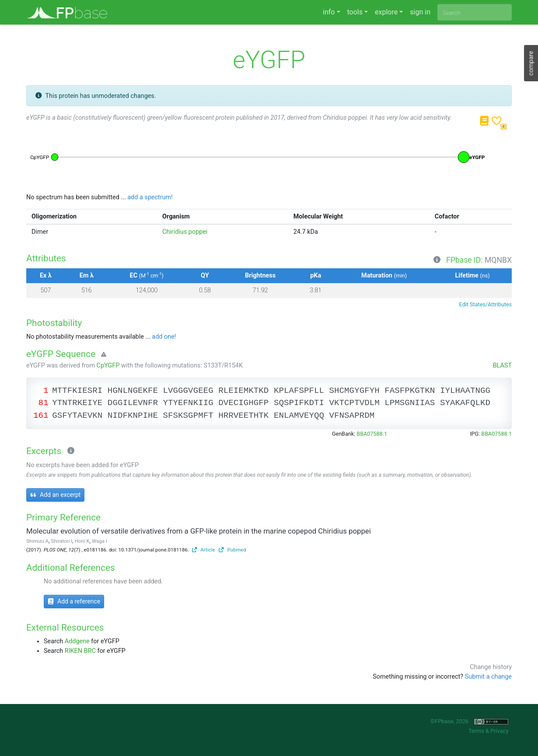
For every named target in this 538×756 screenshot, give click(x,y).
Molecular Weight (318, 217)
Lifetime (473, 276)
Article (204, 550)
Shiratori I (61, 541)
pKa (316, 276)
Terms (476, 731)
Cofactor (447, 217)
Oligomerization (54, 217)
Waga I (100, 541)
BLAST (502, 366)
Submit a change (488, 677)
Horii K (82, 541)
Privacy (499, 731)
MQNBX (498, 260)
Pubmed (232, 550)
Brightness (260, 276)
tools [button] (355, 12)
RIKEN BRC (80, 651)
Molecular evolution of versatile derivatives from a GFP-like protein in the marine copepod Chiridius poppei (199, 531)
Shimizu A (37, 541)
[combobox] (475, 12)
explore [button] (386, 12)
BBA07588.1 (372, 434)
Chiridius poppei (185, 232)
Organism (176, 217)
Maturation (384, 276)
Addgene (77, 641)
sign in (420, 12)
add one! (164, 337)
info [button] (329, 12)
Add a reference (74, 601)
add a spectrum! (150, 197)
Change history (491, 667)
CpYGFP (108, 366)
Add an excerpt (55, 495)
